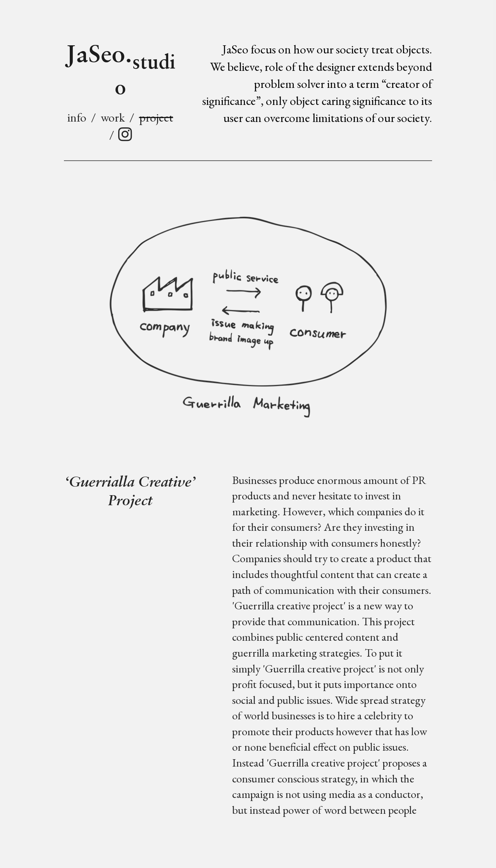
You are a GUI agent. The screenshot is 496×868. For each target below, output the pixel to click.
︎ (125, 135)
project (156, 117)
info (77, 117)
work (113, 117)
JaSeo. (120, 67)
